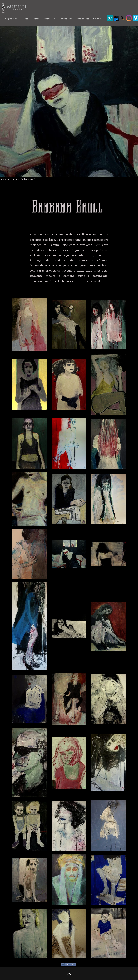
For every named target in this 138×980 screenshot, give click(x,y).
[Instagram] (129, 18)
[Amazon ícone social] (122, 18)
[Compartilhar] (69, 965)
